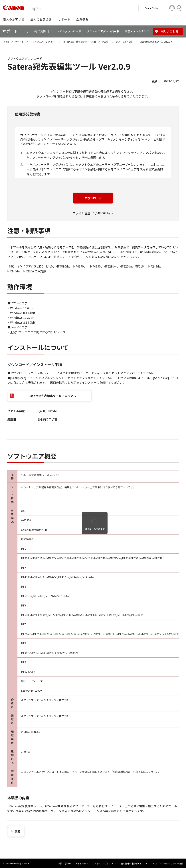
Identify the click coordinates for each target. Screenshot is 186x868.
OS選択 (106, 42)
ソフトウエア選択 (124, 42)
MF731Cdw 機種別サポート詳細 (79, 42)
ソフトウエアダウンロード (43, 42)
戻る (18, 831)
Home (6, 42)
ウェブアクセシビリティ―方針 (168, 863)
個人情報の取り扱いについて (135, 863)
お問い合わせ (64, 863)
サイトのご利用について (104, 863)
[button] (14, 19)
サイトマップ (82, 863)
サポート (19, 42)
